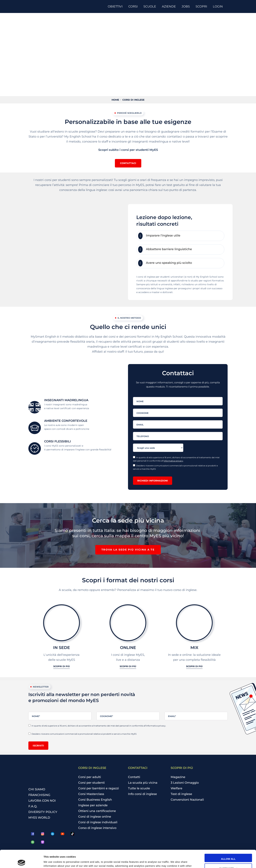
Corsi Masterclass (91, 794)
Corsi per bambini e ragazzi (99, 788)
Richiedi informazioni (153, 481)
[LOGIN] (219, 6)
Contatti (134, 777)
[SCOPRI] (203, 6)
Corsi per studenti (91, 783)
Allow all (228, 841)
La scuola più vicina (143, 783)
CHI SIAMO (37, 789)
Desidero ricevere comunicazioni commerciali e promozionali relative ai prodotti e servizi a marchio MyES (175, 467)
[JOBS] (187, 6)
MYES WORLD (39, 818)
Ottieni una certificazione (97, 811)
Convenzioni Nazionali (187, 800)
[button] (128, 163)
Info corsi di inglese (142, 794)
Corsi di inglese (133, 100)
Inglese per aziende (93, 805)
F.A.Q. (33, 806)
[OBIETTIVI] (116, 6)
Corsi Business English (95, 800)
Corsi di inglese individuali (98, 822)
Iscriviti (38, 746)
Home (115, 100)
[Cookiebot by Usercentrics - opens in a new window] (21, 862)
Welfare (176, 788)
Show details (51, 861)
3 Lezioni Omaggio (185, 783)
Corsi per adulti (90, 777)
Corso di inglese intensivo (97, 828)
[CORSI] (134, 6)
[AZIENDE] (170, 6)
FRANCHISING (39, 795)
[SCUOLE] (151, 6)
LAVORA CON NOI (42, 801)
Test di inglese (181, 794)
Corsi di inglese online (95, 817)
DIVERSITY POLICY (43, 812)
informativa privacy (173, 461)
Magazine (178, 777)
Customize (228, 851)
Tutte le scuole (139, 788)
